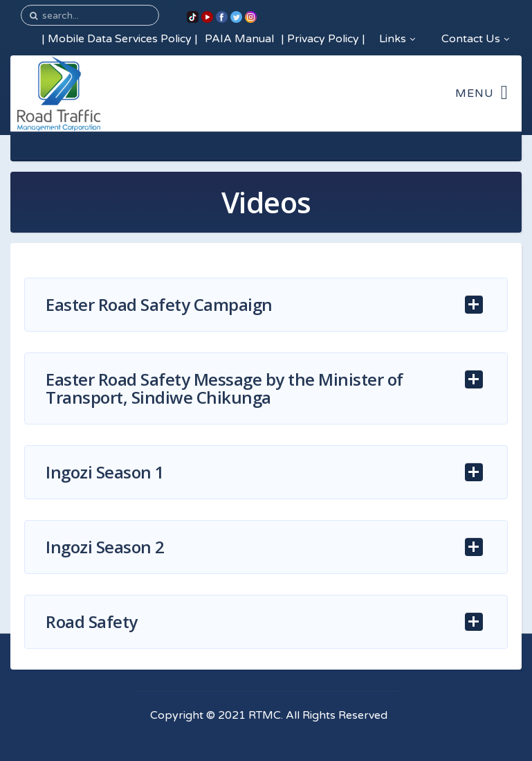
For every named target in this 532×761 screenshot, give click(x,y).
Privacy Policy (323, 39)
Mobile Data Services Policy (120, 39)
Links (397, 39)
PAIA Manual (239, 39)
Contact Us (475, 39)
